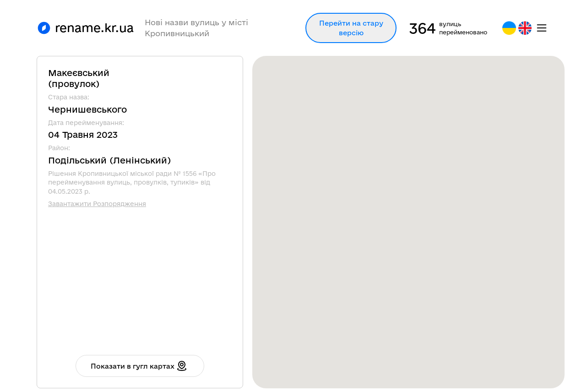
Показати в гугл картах (139, 366)
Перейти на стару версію (351, 28)
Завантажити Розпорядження (97, 204)
